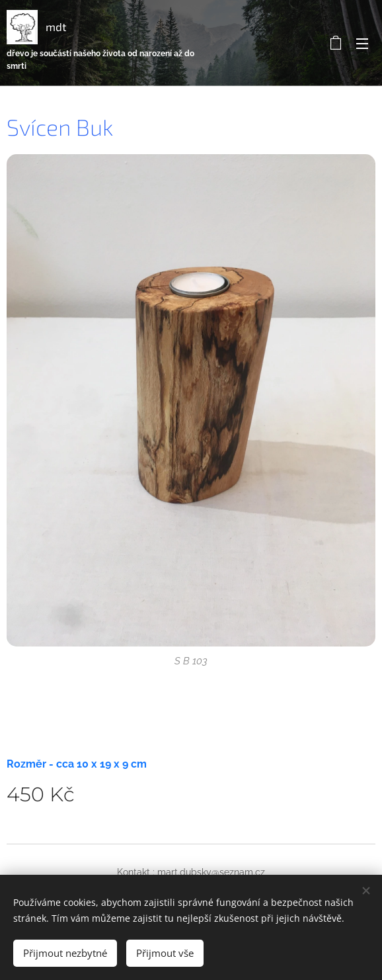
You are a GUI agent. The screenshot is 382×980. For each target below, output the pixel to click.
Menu (362, 44)
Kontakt (134, 872)
